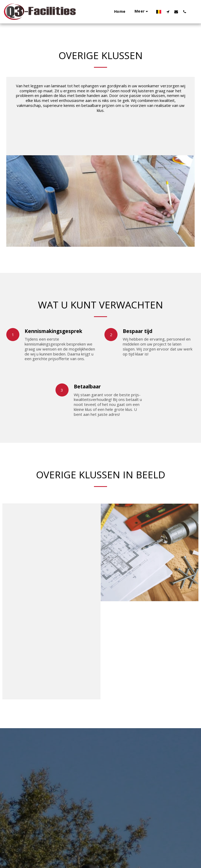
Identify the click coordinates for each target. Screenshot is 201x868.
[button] (113, 12)
